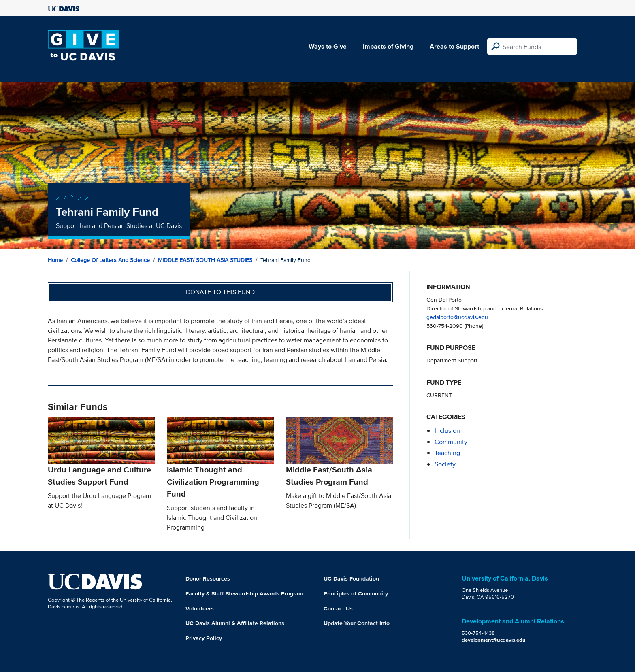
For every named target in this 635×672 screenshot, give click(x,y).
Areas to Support (454, 46)
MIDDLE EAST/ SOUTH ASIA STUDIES (205, 260)
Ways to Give (328, 46)
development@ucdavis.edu (494, 640)
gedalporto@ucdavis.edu (457, 317)
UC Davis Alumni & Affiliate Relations (235, 623)
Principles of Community (356, 593)
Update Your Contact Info (357, 623)
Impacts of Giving (388, 46)
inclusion (447, 431)
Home (55, 260)
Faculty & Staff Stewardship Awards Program (244, 593)
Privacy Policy (204, 638)
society (445, 464)
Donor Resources (208, 578)
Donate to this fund (220, 292)
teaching (447, 453)
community (451, 442)
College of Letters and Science (110, 260)
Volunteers (200, 608)
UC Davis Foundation (351, 578)
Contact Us (338, 608)
